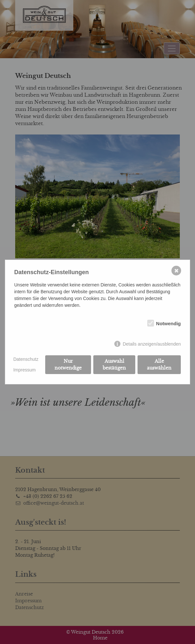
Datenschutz (26, 359)
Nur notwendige (68, 365)
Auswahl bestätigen (114, 365)
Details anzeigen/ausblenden (152, 344)
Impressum (24, 370)
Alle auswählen (159, 365)
